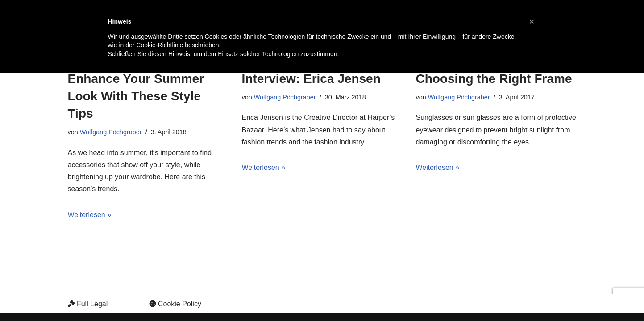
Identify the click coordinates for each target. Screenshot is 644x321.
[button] (532, 21)
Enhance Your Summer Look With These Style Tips (136, 96)
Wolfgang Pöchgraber (111, 132)
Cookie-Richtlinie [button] (160, 45)
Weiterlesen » (90, 215)
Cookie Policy (175, 304)
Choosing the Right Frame (494, 79)
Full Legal (88, 304)
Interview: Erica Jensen (311, 79)
